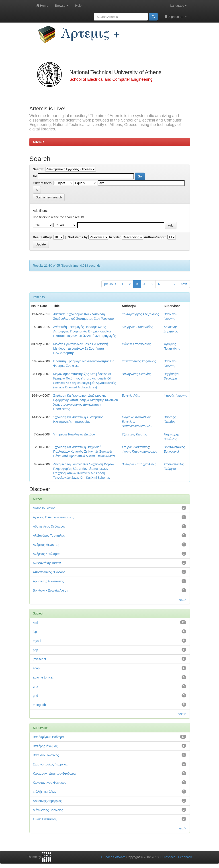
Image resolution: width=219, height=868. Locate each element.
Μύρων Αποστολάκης (136, 344)
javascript (40, 659)
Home (42, 5)
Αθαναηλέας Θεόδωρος (49, 526)
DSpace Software (113, 857)
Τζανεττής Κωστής (134, 434)
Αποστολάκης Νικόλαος (49, 572)
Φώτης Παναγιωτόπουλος (139, 452)
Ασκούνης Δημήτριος (47, 801)
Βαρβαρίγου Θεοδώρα (48, 737)
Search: (39, 169)
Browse (62, 6)
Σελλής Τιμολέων (45, 792)
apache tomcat (43, 677)
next (184, 284)
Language (178, 6)
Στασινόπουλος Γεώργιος (50, 764)
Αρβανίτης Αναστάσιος (48, 581)
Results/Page (43, 237)
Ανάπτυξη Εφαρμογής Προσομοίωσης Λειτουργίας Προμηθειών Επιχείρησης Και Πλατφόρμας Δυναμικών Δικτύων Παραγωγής (85, 331)
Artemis (39, 142)
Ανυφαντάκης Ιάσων (47, 563)
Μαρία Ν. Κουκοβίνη (136, 417)
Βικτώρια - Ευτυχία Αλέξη (139, 464)
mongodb (39, 705)
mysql (37, 641)
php (36, 650)
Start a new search (49, 197)
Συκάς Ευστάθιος (45, 819)
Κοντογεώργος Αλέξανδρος (140, 314)
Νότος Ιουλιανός (44, 508)
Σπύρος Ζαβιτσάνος (135, 447)
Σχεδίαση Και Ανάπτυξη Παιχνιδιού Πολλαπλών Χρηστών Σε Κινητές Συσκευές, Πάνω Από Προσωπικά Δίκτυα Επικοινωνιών (84, 452)
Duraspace (168, 857)
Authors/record (155, 237)
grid (36, 696)
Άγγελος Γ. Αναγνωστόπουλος (54, 517)
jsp (35, 632)
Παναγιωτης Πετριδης (136, 374)
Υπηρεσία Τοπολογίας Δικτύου (74, 434)
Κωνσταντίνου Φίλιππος (50, 783)
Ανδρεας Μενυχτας (46, 545)
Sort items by (78, 237)
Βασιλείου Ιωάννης (46, 755)
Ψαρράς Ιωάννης (175, 396)
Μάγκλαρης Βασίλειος (48, 810)
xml (35, 623)
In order (115, 237)
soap (36, 668)
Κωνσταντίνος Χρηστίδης (139, 361)
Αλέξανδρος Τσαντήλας (49, 536)
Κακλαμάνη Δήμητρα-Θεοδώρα (54, 773)
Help (78, 6)
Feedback (185, 857)
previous (110, 284)
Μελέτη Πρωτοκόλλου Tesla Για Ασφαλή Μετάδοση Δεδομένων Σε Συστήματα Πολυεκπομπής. (81, 348)
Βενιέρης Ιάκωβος (45, 746)
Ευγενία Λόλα (131, 396)
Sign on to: (175, 17)
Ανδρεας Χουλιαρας (47, 554)
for (35, 176)
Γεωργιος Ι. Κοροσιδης (137, 327)
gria (36, 687)
